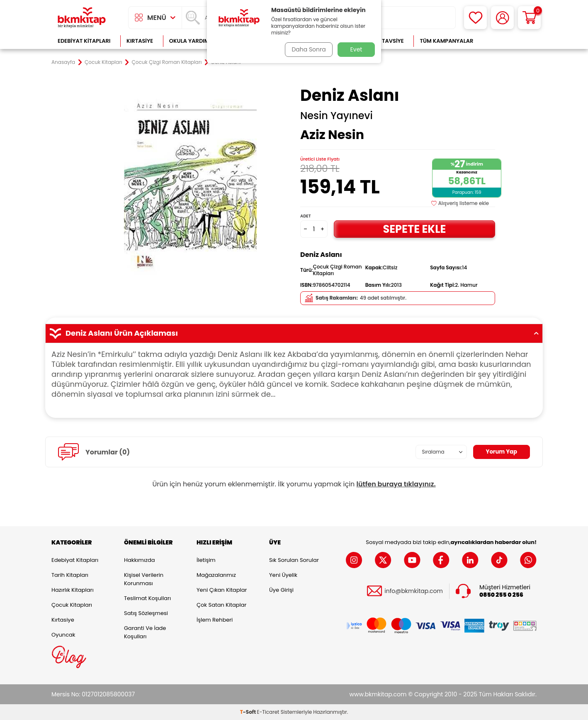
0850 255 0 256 (501, 595)
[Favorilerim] (475, 18)
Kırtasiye (140, 41)
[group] (190, 183)
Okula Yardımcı (192, 41)
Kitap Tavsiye (385, 41)
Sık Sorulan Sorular (294, 560)
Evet (356, 49)
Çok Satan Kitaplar (221, 605)
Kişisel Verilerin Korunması (144, 579)
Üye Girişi (281, 590)
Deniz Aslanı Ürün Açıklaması (294, 333)
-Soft (249, 712)
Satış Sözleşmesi (146, 613)
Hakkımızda (139, 560)
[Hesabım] (502, 18)
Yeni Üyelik (283, 575)
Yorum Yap (501, 452)
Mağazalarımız (216, 575)
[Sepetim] (529, 18)
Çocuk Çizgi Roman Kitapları (167, 62)
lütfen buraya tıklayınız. (396, 484)
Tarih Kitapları (70, 575)
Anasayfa (63, 62)
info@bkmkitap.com (414, 591)
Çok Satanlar (510, 41)
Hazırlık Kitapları (73, 590)
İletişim (206, 560)
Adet (305, 216)
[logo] (82, 18)
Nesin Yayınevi (337, 116)
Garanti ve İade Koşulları (145, 632)
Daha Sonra (308, 49)
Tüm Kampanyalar (446, 41)
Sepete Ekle (414, 229)
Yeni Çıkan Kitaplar (222, 590)
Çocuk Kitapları (103, 62)
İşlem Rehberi (215, 620)
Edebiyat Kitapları (84, 41)
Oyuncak (63, 635)
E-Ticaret (268, 712)
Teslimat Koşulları (147, 598)
